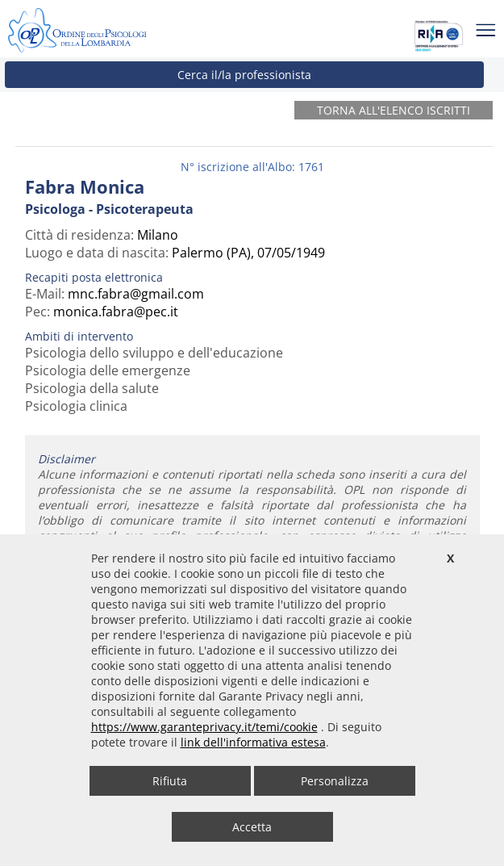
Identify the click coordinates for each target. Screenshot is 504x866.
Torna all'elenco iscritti (394, 110)
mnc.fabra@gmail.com (136, 294)
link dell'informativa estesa (253, 742)
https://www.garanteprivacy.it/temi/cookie (204, 727)
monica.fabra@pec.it (116, 312)
